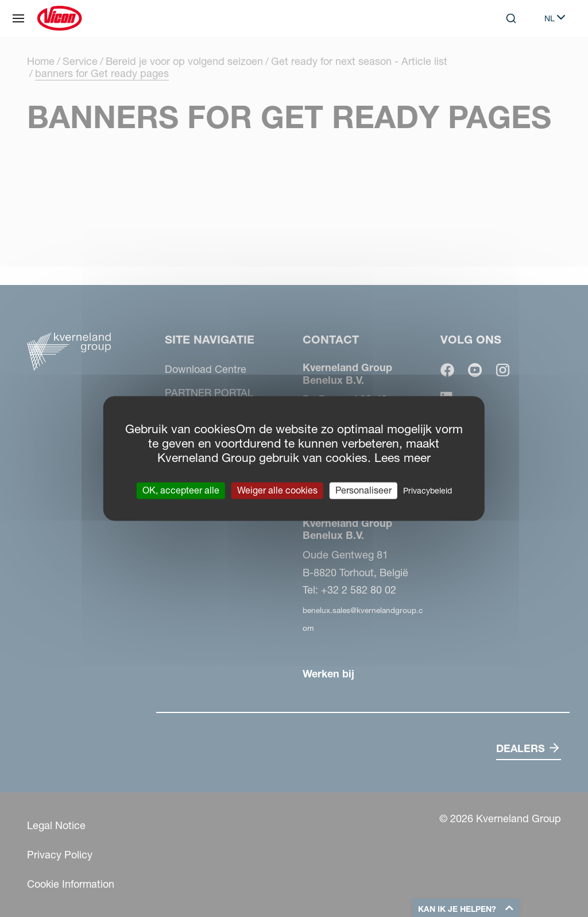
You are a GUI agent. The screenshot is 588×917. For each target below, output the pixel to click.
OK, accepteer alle (181, 490)
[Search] (511, 18)
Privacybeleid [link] (428, 491)
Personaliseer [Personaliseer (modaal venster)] (363, 490)
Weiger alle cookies (277, 490)
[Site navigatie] (18, 18)
